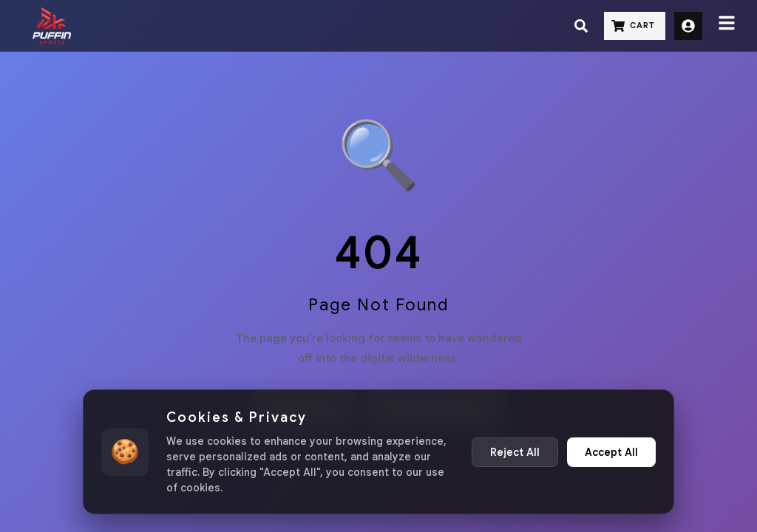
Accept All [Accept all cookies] (611, 452)
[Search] (581, 26)
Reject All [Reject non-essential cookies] (515, 452)
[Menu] (727, 26)
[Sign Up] (688, 26)
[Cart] (635, 26)
